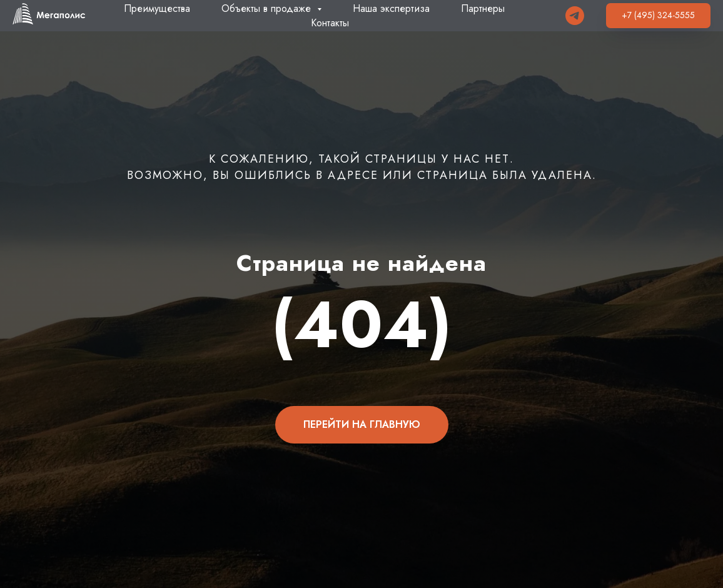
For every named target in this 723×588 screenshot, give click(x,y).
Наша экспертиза (391, 8)
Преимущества (157, 8)
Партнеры (483, 8)
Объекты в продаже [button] (268, 8)
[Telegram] (575, 16)
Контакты (330, 23)
